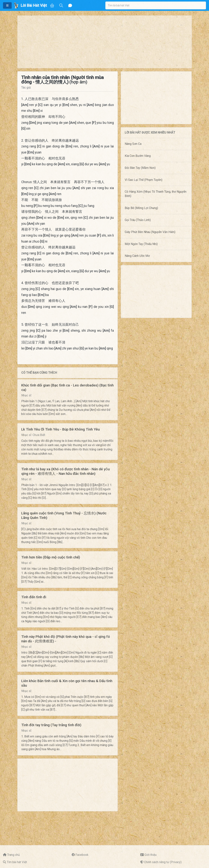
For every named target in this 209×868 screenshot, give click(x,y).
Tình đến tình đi (34, 597)
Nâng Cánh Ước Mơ (137, 256)
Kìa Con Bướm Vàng (138, 156)
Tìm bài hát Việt (17, 862)
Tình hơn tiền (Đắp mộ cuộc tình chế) (51, 557)
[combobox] (156, 5)
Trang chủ (13, 855)
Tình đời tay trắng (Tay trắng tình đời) (51, 725)
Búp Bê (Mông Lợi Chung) (141, 208)
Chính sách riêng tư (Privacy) (163, 862)
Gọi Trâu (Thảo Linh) (138, 220)
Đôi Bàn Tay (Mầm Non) (140, 168)
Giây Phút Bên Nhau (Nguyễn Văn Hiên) (150, 232)
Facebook (82, 855)
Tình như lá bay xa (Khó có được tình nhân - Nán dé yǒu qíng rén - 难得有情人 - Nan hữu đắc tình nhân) (65, 471)
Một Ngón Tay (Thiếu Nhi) (141, 244)
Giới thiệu (150, 855)
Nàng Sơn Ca (133, 144)
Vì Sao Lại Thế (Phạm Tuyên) (144, 180)
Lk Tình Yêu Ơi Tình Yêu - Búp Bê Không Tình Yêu (60, 429)
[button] (7, 5)
